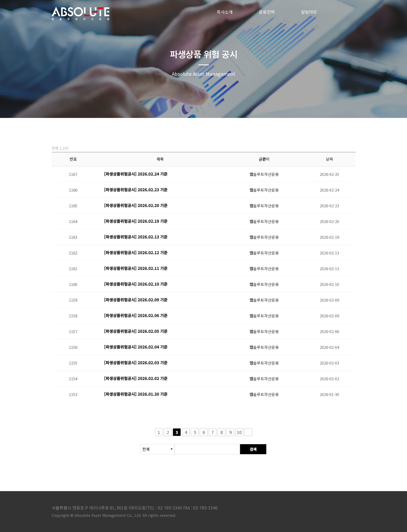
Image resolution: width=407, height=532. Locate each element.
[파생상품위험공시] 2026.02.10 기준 (136, 284)
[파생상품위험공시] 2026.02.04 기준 (136, 347)
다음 (248, 432)
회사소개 (225, 12)
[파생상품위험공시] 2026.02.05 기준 (136, 331)
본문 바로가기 (0, 0)
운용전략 (267, 12)
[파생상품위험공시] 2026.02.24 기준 (136, 174)
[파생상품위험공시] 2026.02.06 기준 (136, 315)
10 (239, 432)
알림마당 (309, 12)
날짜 (329, 159)
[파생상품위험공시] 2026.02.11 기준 (136, 268)
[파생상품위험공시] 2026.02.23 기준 (136, 190)
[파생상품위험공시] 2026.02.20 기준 (136, 205)
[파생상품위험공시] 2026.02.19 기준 (136, 221)
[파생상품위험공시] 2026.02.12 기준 (136, 253)
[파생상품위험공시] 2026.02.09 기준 (136, 300)
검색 (253, 449)
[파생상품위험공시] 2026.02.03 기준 (136, 363)
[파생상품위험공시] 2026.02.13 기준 (136, 237)
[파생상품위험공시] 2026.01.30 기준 (136, 394)
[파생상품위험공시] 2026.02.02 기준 (136, 378)
